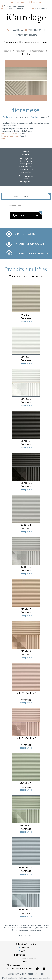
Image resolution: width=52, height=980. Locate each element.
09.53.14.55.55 (17, 30)
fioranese (21, 51)
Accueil (7, 51)
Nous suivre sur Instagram (15, 8)
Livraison (25, 948)
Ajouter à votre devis (26, 215)
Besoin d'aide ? (41, 8)
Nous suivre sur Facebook (15, 6)
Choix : (8, 196)
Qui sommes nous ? (29, 42)
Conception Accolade (35, 974)
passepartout (37, 51)
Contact (44, 42)
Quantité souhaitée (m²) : (19, 206)
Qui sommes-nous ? (29, 958)
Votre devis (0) (35, 30)
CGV (23, 951)
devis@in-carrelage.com (26, 35)
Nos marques (11, 42)
